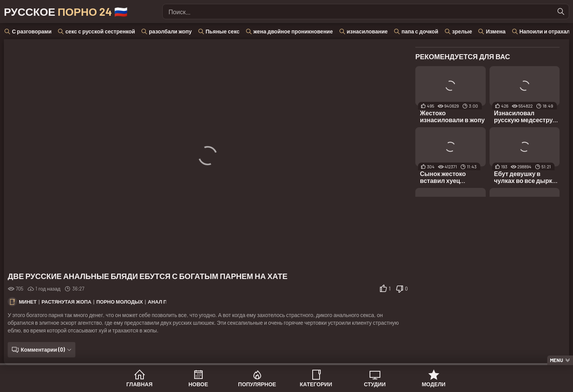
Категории (316, 384)
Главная (140, 384)
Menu (556, 360)
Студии (375, 384)
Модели (434, 384)
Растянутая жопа (67, 302)
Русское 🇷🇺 (66, 12)
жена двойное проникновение (293, 31)
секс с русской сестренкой (100, 31)
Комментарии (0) (43, 350)
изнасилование (367, 31)
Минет (28, 302)
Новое (198, 384)
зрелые (462, 31)
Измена (496, 31)
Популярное (257, 384)
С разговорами (32, 31)
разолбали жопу (170, 31)
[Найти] (561, 12)
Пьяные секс (223, 31)
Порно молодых (119, 302)
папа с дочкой (420, 31)
